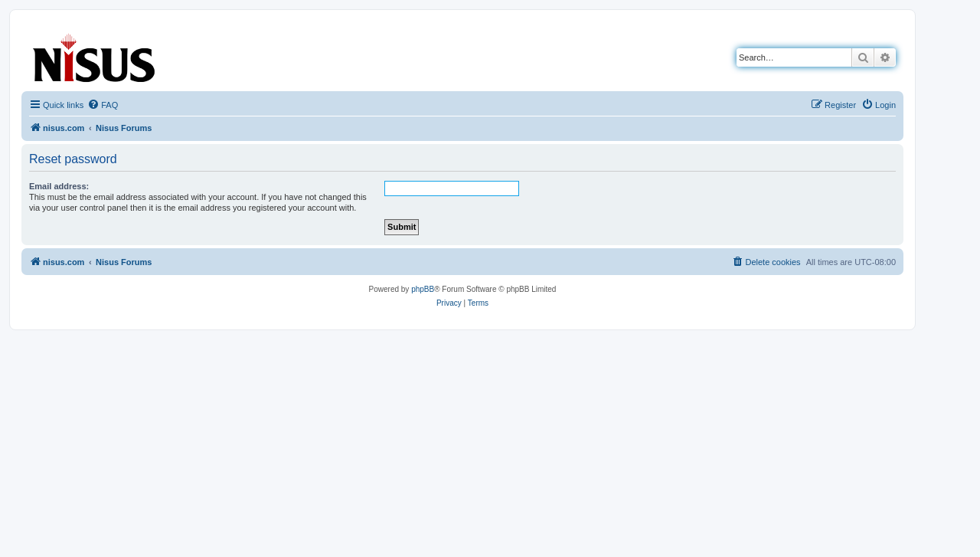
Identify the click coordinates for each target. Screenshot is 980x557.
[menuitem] (103, 105)
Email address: (59, 186)
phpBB (423, 289)
